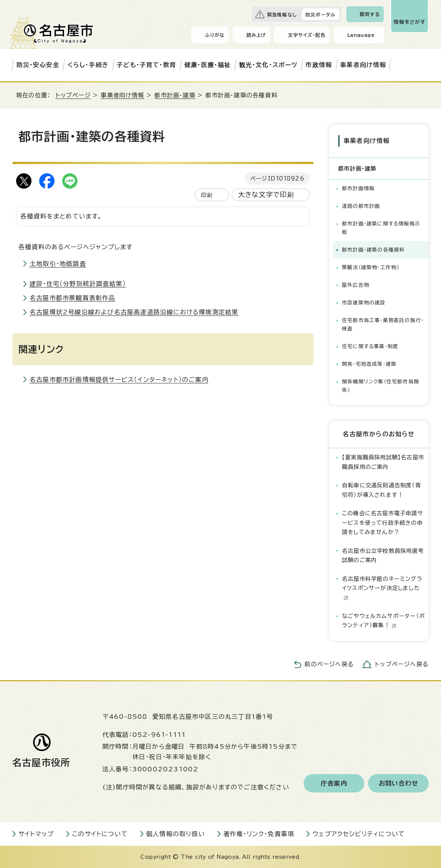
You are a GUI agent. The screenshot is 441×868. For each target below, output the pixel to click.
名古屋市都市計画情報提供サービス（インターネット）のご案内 (119, 380)
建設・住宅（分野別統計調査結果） (78, 284)
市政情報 (319, 65)
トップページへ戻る (402, 664)
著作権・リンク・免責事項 (259, 834)
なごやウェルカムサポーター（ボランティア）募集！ (383, 621)
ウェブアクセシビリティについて (359, 834)
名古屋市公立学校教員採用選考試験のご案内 (383, 555)
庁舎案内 (334, 783)
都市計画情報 (358, 188)
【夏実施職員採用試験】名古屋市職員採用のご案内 (383, 462)
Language (361, 35)
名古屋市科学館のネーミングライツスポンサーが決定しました (382, 588)
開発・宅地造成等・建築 (369, 364)
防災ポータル (320, 15)
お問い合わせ (399, 783)
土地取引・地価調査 (58, 264)
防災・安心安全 (38, 65)
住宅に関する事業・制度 (370, 346)
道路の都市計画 (361, 206)
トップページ (73, 95)
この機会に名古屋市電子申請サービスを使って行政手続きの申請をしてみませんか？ (383, 523)
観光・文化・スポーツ (268, 65)
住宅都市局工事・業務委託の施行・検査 (383, 325)
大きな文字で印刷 (266, 195)
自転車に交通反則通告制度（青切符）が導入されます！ (382, 490)
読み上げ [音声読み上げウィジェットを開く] (256, 35)
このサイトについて (100, 834)
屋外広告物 (356, 285)
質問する (370, 14)
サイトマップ (36, 834)
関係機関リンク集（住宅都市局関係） (381, 386)
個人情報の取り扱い (176, 834)
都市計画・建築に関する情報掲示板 (381, 228)
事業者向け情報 (363, 65)
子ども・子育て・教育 (146, 65)
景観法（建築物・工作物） (371, 267)
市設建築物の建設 (364, 303)
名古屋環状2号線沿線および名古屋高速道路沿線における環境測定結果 (134, 312)
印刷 (207, 195)
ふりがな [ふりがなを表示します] (215, 35)
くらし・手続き (88, 65)
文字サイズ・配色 (307, 35)
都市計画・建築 (175, 95)
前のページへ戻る (329, 664)
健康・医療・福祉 (208, 65)
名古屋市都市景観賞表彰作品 (73, 298)
